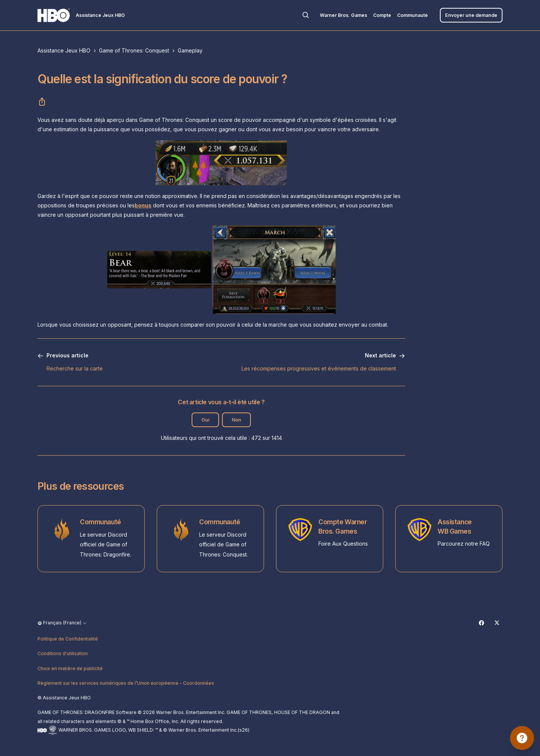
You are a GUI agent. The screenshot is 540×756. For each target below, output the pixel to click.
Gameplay (190, 50)
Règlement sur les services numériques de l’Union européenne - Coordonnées (126, 683)
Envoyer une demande (471, 15)
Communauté (412, 15)
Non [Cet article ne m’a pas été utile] (236, 420)
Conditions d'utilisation (63, 653)
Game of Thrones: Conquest (134, 50)
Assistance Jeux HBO (64, 50)
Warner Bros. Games (343, 15)
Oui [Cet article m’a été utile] (205, 420)
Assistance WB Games (455, 526)
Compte (382, 15)
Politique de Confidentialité (68, 639)
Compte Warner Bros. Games (343, 526)
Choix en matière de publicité (70, 668)
